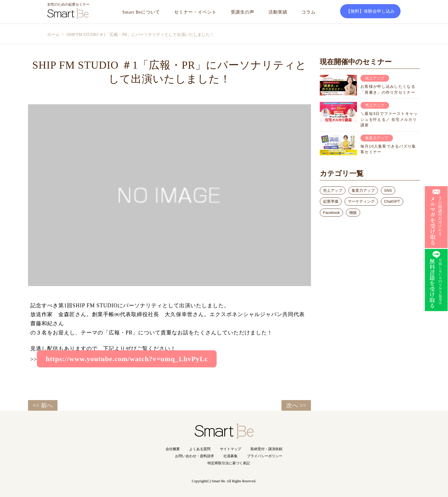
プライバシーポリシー (265, 456)
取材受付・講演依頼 (266, 449)
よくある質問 (200, 449)
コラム (309, 12)
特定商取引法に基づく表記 (229, 463)
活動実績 (278, 12)
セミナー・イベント (195, 12)
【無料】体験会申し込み (370, 11)
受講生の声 (243, 12)
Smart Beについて (141, 12)
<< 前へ (43, 405)
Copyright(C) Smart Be (209, 481)
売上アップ (333, 190)
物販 (353, 213)
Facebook (331, 213)
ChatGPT (392, 201)
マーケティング (361, 201)
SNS (388, 190)
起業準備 (331, 201)
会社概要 (173, 449)
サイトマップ (230, 449)
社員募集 (230, 456)
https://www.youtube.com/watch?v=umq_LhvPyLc (127, 359)
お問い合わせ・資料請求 (195, 456)
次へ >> (296, 405)
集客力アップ (363, 190)
